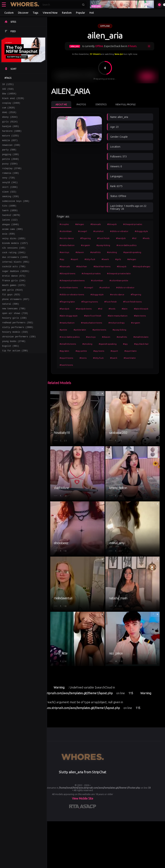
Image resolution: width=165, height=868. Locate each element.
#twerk (105, 259)
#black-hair (82, 266)
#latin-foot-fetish (93, 316)
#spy (62, 259)
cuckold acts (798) (14, 288)
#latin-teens (140, 316)
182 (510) (8, 90)
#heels (146, 238)
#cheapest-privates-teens (72, 280)
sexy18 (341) (10, 194)
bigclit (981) (11, 377)
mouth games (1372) (14, 309)
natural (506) (11, 330)
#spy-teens (99, 351)
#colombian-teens (69, 287)
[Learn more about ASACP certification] (88, 807)
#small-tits (95, 252)
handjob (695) (11, 132)
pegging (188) (11, 163)
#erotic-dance (67, 238)
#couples (64, 224)
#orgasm (85, 245)
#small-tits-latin (141, 337)
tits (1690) (9, 220)
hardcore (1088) (12, 137)
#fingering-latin (67, 302)
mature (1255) (11, 142)
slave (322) (9, 205)
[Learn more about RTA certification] (75, 807)
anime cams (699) (12, 246)
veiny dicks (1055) (14, 257)
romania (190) (11, 184)
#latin (125, 309)
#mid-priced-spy (117, 323)
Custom (9, 13)
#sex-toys (64, 252)
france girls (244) (14, 304)
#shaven (80, 252)
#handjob (121, 238)
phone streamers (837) (16, 324)
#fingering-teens (90, 302)
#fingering (85, 238)
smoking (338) (11, 210)
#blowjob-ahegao (142, 266)
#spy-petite (81, 351)
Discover (23, 13)
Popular (80, 13)
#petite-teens (99, 330)
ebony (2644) (10, 121)
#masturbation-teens (91, 323)
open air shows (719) (15, 340)
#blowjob (112, 224)
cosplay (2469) (11, 106)
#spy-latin (64, 351)
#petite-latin (80, 330)
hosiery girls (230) (14, 345)
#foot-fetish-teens (132, 302)
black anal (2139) (13, 100)
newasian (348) (11, 152)
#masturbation (67, 245)
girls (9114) (10, 126)
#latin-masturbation (118, 316)
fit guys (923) (11, 319)
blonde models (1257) (15, 262)
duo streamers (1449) (15, 278)
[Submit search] (83, 5)
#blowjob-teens (67, 273)
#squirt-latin (131, 351)
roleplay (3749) (12, 179)
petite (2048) (11, 168)
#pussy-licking (103, 245)
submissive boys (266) (16, 215)
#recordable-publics (126, 245)
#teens (83, 358)
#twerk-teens (66, 365)
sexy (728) (9, 189)
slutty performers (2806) (18, 356)
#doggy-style (141, 231)
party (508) (9, 158)
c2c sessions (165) (14, 267)
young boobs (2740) (14, 371)
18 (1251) (8, 85)
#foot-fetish (103, 238)
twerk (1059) (10, 225)
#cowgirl (82, 231)
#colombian (66, 231)
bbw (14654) (9, 95)
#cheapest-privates (133, 224)
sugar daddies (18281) (16, 293)
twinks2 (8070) (11, 231)
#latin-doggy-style (69, 316)
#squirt (74, 259)
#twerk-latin (130, 358)
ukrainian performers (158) (19, 366)
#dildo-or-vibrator (119, 231)
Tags (36, 13)
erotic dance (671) (14, 298)
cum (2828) (9, 111)
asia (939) (9, 252)
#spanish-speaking (132, 252)
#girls (118, 259)
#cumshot (98, 231)
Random (67, 13)
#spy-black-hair (141, 344)
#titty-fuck (90, 259)
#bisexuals (96, 224)
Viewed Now (50, 13)
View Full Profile (125, 104)
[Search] (61, 5)
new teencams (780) (14, 335)
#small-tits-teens (68, 344)
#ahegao (80, 224)
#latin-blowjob (141, 309)
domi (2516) (9, 116)
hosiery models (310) (15, 361)
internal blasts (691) (16, 283)
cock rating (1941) (14, 272)
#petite (63, 330)
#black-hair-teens (102, 266)
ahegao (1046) (11, 241)
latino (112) (10, 236)
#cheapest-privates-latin (119, 273)
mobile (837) (10, 147)
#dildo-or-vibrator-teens (72, 294)
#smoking (112, 252)
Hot (92, 13)
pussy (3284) (10, 173)
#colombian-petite (119, 280)
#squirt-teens (66, 358)
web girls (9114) (12, 314)
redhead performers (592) (18, 351)
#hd (134, 238)
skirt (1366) (10, 199)
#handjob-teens (84, 309)
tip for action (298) (15, 382)
